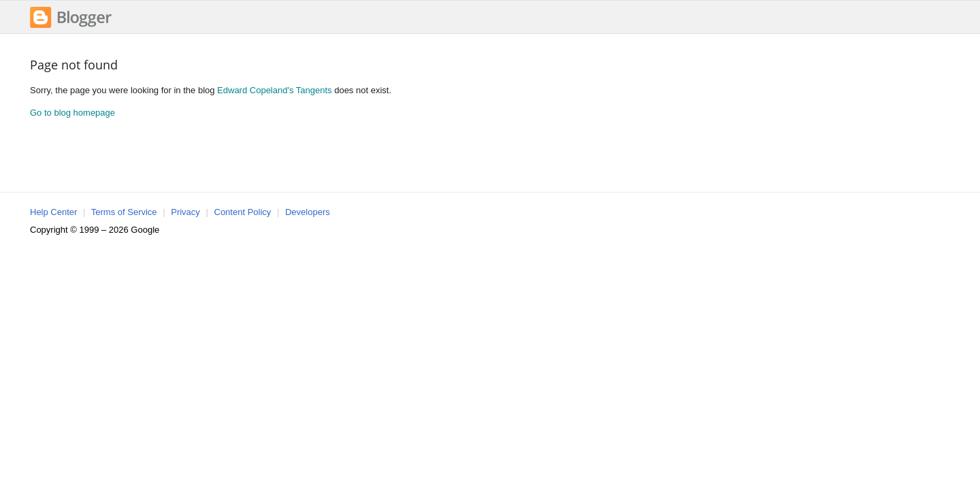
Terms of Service (124, 212)
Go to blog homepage (72, 113)
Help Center (53, 212)
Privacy (185, 212)
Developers (308, 212)
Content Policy (243, 212)
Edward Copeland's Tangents (274, 90)
